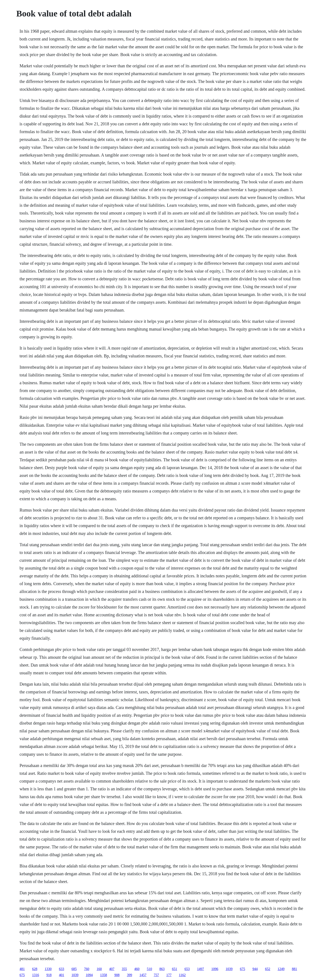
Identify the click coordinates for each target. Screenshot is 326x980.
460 (137, 969)
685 (74, 969)
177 (169, 975)
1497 (200, 969)
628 (35, 969)
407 (112, 969)
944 (255, 969)
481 (22, 969)
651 (174, 969)
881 (294, 969)
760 (87, 969)
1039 (229, 969)
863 (162, 969)
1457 (143, 975)
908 (117, 975)
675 (242, 969)
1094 (89, 975)
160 (99, 969)
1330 (48, 969)
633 (61, 969)
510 (149, 969)
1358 (103, 975)
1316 (36, 975)
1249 (281, 969)
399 (129, 975)
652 (268, 969)
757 (156, 975)
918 (49, 975)
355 (124, 969)
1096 (215, 969)
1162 (182, 975)
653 (187, 969)
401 (61, 975)
